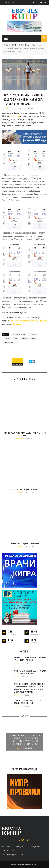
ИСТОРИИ (17, 663)
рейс (16, 339)
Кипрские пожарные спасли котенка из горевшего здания (30, 659)
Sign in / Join (9, 2)
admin (22, 865)
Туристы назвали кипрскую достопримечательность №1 (24, 434)
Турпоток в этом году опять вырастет (25, 489)
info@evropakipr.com (14, 855)
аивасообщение (10, 343)
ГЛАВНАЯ (11, 45)
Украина (33, 334)
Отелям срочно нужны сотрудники (24, 544)
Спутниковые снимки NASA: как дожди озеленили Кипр (28, 702)
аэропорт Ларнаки (29, 339)
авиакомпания (19, 334)
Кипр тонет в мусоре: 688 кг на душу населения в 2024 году (30, 672)
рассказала (15, 116)
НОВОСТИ (19, 439)
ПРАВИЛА (24, 45)
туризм (7, 339)
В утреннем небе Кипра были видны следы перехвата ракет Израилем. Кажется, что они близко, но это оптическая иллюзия (30, 688)
